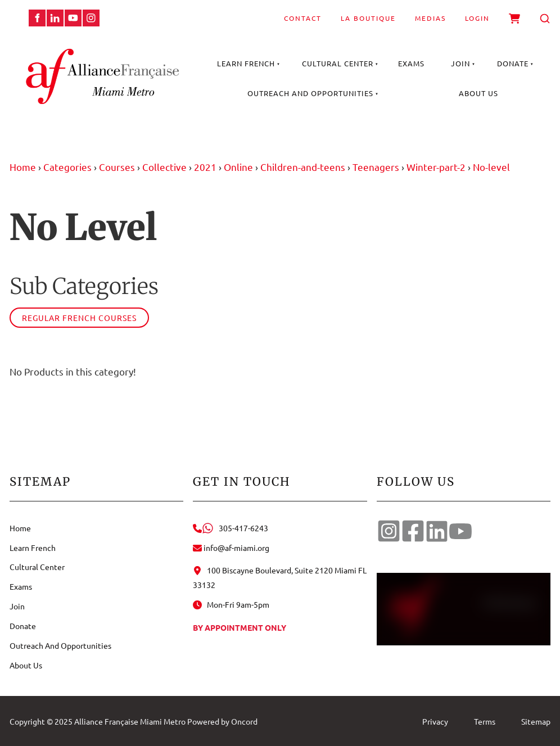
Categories (67, 167)
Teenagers (376, 167)
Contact (303, 18)
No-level (491, 167)
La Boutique (368, 18)
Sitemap (536, 721)
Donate (513, 63)
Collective (164, 167)
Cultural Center (338, 63)
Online (238, 167)
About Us (478, 93)
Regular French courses (79, 318)
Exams (411, 63)
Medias (430, 18)
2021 (205, 167)
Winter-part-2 (436, 167)
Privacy (435, 721)
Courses (117, 167)
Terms (485, 721)
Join (460, 63)
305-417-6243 (231, 528)
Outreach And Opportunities (310, 93)
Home (23, 167)
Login (477, 18)
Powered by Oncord (222, 721)
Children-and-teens (303, 167)
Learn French (246, 63)
